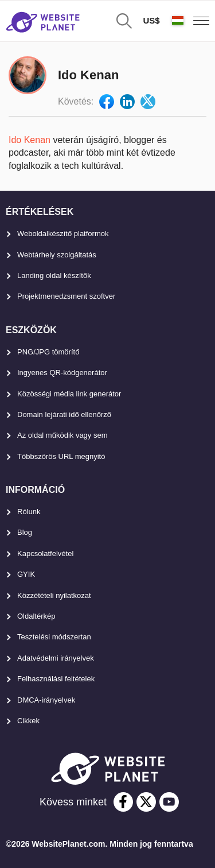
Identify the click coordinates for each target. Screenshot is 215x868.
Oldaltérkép (36, 616)
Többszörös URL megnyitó (61, 456)
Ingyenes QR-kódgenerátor (62, 373)
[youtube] (169, 802)
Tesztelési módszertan (54, 637)
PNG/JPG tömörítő (48, 352)
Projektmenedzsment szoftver (66, 296)
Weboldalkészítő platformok (63, 234)
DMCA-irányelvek (46, 700)
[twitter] (146, 802)
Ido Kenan (30, 140)
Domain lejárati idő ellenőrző (64, 414)
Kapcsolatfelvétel (45, 553)
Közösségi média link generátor (69, 394)
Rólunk (29, 512)
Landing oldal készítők (54, 275)
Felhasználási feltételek (56, 679)
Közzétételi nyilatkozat (54, 595)
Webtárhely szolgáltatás (57, 255)
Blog (25, 532)
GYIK (26, 574)
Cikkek (28, 721)
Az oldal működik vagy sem (62, 435)
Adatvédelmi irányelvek (56, 658)
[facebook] (123, 802)
